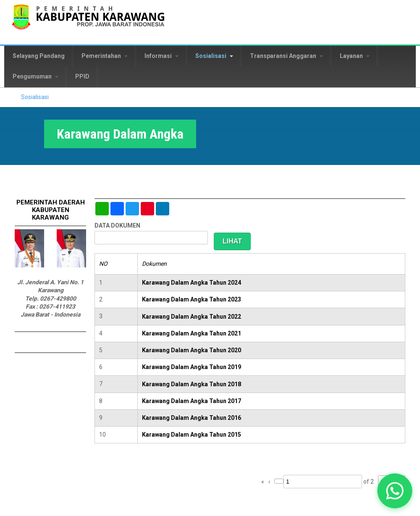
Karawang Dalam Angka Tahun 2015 (192, 435)
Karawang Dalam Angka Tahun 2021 (192, 333)
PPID (82, 76)
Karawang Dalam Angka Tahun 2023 (192, 299)
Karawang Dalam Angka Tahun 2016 (192, 418)
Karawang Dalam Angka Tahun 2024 (192, 283)
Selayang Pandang (39, 56)
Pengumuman (35, 76)
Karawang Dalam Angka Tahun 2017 (192, 401)
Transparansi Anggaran (286, 56)
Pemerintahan (105, 56)
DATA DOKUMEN (117, 225)
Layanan (355, 56)
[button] (395, 491)
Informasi (161, 56)
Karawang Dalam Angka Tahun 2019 (192, 367)
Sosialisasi (214, 56)
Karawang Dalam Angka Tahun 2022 (192, 317)
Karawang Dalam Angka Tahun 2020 (192, 350)
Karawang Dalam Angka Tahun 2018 (192, 384)
